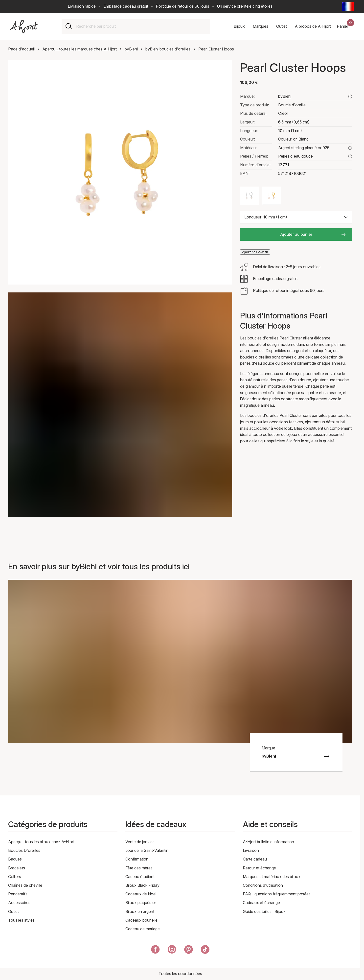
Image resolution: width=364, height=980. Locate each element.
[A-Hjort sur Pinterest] (189, 950)
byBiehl (131, 49)
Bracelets (17, 868)
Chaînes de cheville (25, 885)
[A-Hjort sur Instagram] (172, 950)
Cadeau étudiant (140, 877)
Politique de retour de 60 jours (182, 6)
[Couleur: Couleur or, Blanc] (272, 196)
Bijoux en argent (140, 911)
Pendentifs (18, 894)
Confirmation (137, 859)
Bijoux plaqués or (141, 903)
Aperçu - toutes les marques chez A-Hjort (80, 49)
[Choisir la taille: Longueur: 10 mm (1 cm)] (296, 217)
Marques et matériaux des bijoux (272, 877)
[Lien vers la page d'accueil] (24, 27)
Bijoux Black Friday (142, 885)
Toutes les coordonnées (180, 974)
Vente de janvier (140, 842)
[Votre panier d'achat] (345, 26)
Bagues (15, 859)
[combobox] (141, 26)
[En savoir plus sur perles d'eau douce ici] (350, 156)
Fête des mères (139, 868)
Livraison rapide (82, 6)
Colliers (15, 877)
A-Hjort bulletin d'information (268, 842)
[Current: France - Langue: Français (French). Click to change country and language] (348, 6)
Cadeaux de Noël (141, 894)
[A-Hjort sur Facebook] (155, 950)
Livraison (251, 850)
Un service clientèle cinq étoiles (245, 6)
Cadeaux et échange (261, 903)
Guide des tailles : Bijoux (264, 911)
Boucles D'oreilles (24, 850)
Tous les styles (21, 920)
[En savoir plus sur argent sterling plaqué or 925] (350, 148)
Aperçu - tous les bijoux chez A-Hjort (41, 842)
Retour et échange (259, 868)
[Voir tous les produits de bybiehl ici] (350, 96)
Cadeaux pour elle (141, 920)
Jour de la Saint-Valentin (147, 850)
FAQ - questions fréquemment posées (277, 894)
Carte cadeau (255, 859)
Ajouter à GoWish (255, 252)
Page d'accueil (21, 49)
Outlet (13, 911)
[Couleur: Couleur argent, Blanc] (249, 196)
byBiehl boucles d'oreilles (168, 49)
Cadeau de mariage (143, 929)
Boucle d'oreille (292, 105)
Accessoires (19, 903)
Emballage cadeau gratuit (126, 6)
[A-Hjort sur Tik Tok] (205, 950)
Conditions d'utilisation (263, 885)
